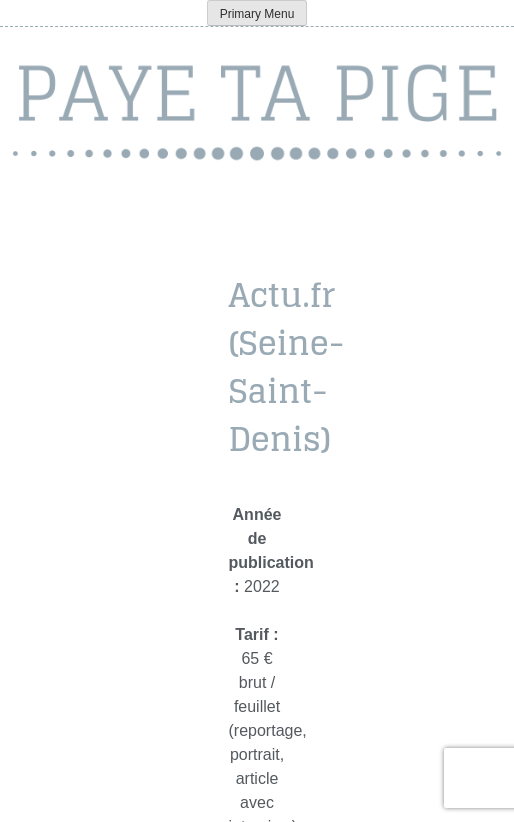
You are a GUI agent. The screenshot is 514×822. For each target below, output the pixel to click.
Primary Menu (257, 14)
